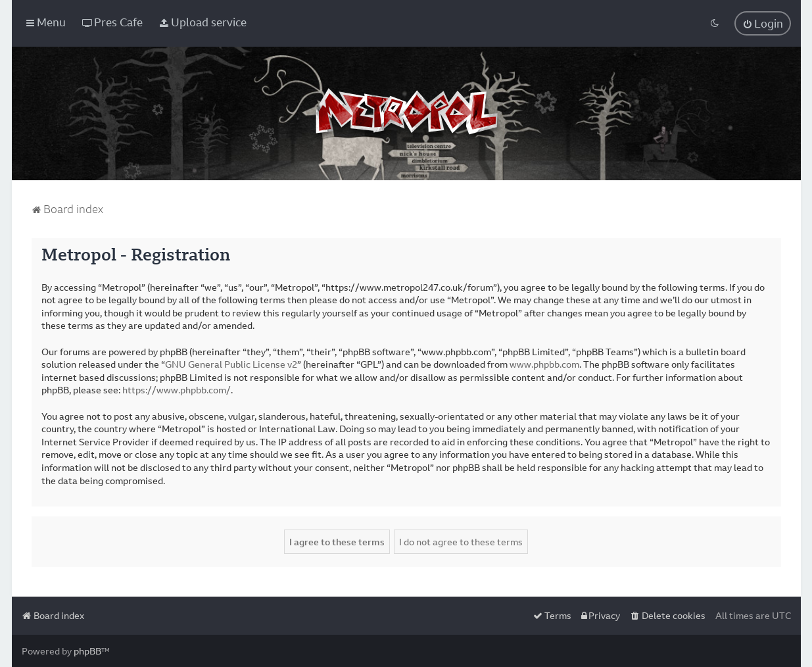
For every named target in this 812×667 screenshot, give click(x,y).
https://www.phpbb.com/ (177, 390)
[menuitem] (112, 22)
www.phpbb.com (544, 364)
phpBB (87, 651)
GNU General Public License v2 (231, 364)
